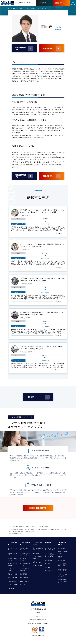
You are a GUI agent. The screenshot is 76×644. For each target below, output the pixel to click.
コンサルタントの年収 (12, 554)
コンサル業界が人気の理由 (25, 570)
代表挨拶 (48, 564)
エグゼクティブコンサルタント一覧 (30, 8)
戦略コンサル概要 (12, 574)
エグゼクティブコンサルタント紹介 (50, 549)
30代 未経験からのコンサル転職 (25, 554)
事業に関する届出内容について (38, 620)
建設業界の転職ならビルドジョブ (62, 570)
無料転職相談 (61, 548)
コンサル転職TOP (13, 8)
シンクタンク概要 (12, 585)
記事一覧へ (11, 588)
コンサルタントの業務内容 (12, 564)
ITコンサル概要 (12, 581)
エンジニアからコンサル (25, 564)
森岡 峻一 (44, 8)
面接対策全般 (24, 574)
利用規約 (38, 613)
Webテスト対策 (24, 581)
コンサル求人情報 (37, 565)
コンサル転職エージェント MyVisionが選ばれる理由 (50, 555)
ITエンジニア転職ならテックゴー (63, 575)
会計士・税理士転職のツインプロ (62, 565)
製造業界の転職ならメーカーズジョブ (62, 581)
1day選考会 (36, 553)
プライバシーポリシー (38, 616)
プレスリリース (49, 571)
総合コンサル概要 (12, 577)
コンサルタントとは (12, 549)
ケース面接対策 (24, 577)
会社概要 (48, 567)
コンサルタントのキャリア (12, 559)
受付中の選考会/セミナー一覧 (38, 549)
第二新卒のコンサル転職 (25, 559)
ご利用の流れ (49, 560)
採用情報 (60, 557)
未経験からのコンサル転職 (25, 549)
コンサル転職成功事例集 (37, 558)
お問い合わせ (61, 560)
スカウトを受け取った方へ (62, 552)
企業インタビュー (37, 562)
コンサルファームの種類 (12, 570)
